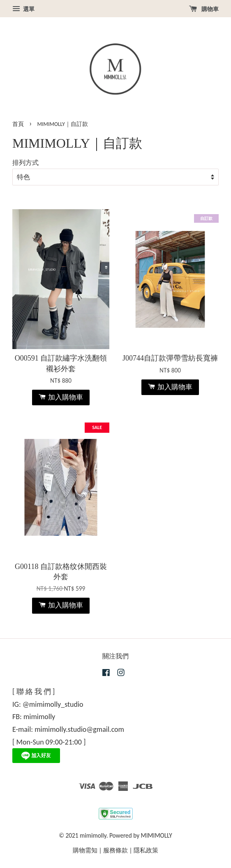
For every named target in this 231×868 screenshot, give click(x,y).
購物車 (204, 9)
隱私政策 (146, 850)
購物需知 (85, 850)
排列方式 (25, 163)
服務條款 (115, 850)
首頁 (18, 124)
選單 (23, 9)
